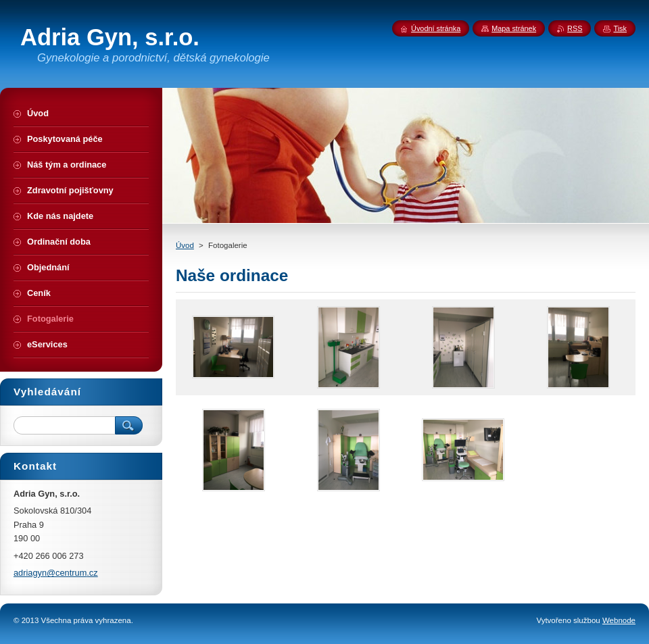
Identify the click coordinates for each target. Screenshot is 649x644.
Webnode (619, 620)
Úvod (185, 245)
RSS (575, 28)
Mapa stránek (514, 28)
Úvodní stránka (436, 28)
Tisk (620, 28)
